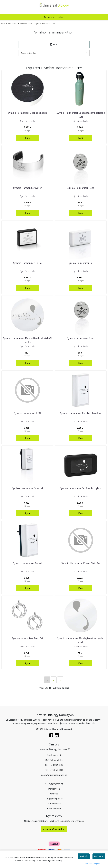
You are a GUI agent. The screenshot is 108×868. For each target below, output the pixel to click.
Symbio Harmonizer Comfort (27, 488)
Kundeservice (54, 804)
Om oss (54, 794)
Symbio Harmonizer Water (27, 188)
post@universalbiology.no (54, 775)
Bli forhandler (54, 808)
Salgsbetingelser (54, 799)
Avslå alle (84, 856)
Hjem (3, 23)
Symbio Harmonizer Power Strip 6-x (81, 563)
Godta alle (99, 856)
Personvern (54, 789)
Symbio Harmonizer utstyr (44, 24)
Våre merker (11, 24)
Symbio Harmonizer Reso (81, 338)
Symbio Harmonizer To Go (27, 263)
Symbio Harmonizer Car (81, 263)
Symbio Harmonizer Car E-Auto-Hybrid (81, 488)
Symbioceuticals (25, 24)
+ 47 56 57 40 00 (56, 770)
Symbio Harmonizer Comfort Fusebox (81, 413)
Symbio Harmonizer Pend (81, 188)
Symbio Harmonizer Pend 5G (27, 638)
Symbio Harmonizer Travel (27, 563)
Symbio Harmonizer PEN (27, 413)
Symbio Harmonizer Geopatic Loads (27, 113)
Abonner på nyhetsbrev (54, 829)
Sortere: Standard (29, 53)
